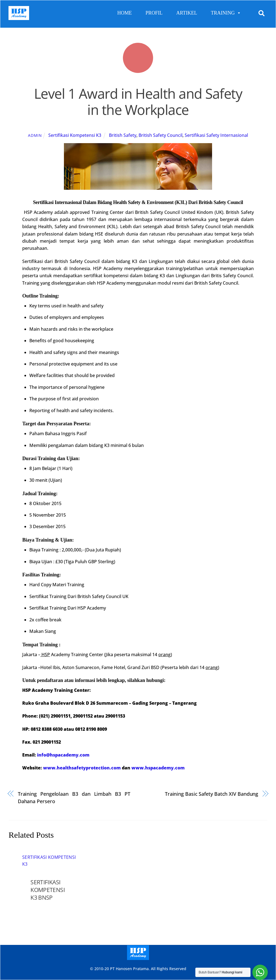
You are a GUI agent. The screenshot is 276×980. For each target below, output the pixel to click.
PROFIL (154, 13)
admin (35, 135)
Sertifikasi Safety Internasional (216, 135)
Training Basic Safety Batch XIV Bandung (212, 794)
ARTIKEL (187, 13)
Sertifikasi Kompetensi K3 (75, 135)
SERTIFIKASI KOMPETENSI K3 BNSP (48, 890)
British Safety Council (160, 135)
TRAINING (226, 13)
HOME (125, 13)
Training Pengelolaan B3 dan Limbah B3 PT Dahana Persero (74, 797)
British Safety (123, 135)
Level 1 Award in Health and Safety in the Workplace (138, 102)
